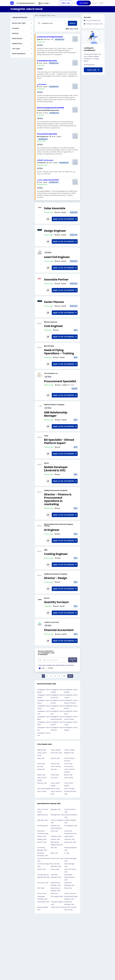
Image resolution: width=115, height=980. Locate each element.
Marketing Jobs (42, 814)
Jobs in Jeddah (70, 750)
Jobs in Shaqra (69, 788)
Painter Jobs (41, 869)
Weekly (51, 668)
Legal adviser (69, 836)
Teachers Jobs (69, 839)
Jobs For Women (70, 893)
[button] (26, 3)
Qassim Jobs (55, 758)
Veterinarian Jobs (43, 901)
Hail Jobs (54, 769)
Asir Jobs (40, 766)
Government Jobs (57, 858)
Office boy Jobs (43, 882)
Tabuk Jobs (41, 763)
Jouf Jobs (54, 777)
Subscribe (73, 660)
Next (70, 676)
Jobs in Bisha (69, 777)
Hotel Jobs (54, 831)
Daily (43, 668)
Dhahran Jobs (42, 783)
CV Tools (44, 3)
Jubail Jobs (41, 769)
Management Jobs (57, 814)
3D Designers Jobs (71, 825)
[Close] (66, 23)
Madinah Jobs (69, 752)
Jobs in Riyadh (56, 750)
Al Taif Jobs (68, 763)
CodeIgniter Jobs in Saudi (47, 15)
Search (72, 23)
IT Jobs (67, 853)
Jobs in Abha (69, 766)
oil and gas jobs (43, 825)
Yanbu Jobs (55, 775)
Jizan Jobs (41, 758)
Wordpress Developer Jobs (94, 24)
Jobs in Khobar (56, 766)
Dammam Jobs (56, 752)
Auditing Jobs (42, 839)
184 (64, 676)
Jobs (36, 15)
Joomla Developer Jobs (93, 20)
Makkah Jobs (42, 750)
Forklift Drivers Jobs (57, 907)
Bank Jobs (54, 893)
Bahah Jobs (68, 775)
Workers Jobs (42, 842)
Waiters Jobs (42, 836)
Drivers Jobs (55, 869)
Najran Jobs (41, 775)
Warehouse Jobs (70, 842)
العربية (95, 3)
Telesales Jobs (56, 836)
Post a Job (93, 70)
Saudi (101, 3)
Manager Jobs (56, 809)
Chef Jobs (41, 888)
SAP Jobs (54, 847)
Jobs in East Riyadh (44, 788)
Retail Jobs (68, 888)
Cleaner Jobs (55, 839)
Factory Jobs (42, 893)
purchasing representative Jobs (69, 877)
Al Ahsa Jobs (55, 763)
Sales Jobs (54, 853)
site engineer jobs (57, 896)
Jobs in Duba (42, 791)
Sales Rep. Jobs (42, 820)
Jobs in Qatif (55, 788)
